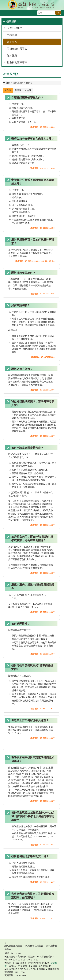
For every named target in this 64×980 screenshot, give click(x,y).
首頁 (8, 83)
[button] (58, 13)
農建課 (18, 90)
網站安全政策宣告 (13, 946)
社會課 (28, 90)
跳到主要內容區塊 (2, 2)
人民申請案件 (15, 28)
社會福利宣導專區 (17, 62)
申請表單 (12, 35)
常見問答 (12, 42)
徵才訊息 (12, 56)
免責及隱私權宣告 (34, 946)
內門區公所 (32, 5)
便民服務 (17, 83)
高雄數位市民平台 (17, 49)
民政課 (8, 90)
